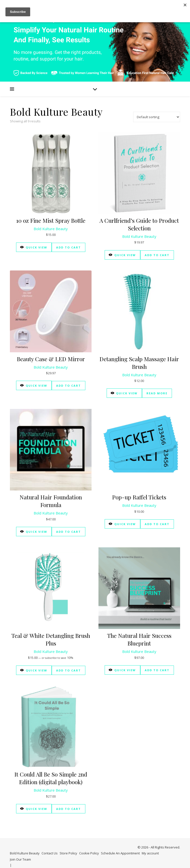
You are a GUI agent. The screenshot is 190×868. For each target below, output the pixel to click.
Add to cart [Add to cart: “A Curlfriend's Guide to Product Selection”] (157, 255)
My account (150, 853)
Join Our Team (20, 859)
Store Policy (68, 853)
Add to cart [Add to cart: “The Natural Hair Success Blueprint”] (157, 670)
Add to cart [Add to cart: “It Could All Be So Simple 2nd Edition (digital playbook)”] (69, 809)
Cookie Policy (89, 853)
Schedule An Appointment (120, 853)
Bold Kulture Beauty (51, 229)
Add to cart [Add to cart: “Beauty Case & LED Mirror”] (69, 386)
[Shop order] (157, 117)
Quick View (34, 247)
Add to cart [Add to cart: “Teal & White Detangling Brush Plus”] (69, 670)
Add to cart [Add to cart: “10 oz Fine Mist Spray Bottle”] (69, 247)
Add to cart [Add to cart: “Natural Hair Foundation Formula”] (69, 532)
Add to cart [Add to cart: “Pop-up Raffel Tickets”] (157, 524)
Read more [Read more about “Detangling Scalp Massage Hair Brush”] (157, 393)
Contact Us (50, 853)
